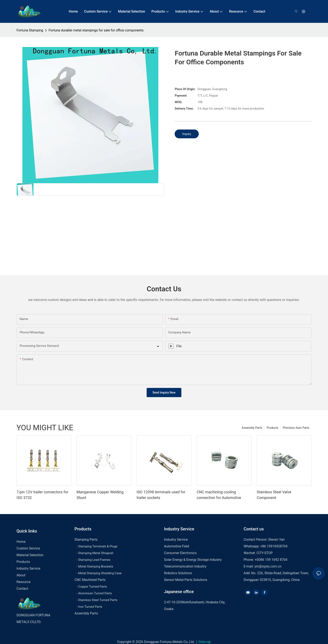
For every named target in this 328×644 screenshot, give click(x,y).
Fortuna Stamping (30, 30)
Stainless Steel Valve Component (274, 495)
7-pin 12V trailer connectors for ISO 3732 (42, 495)
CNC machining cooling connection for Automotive (219, 495)
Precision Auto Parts (296, 428)
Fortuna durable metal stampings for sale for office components (96, 30)
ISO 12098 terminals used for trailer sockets (161, 495)
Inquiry (187, 134)
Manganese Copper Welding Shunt (100, 495)
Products (272, 428)
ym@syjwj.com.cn (268, 566)
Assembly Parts (252, 428)
